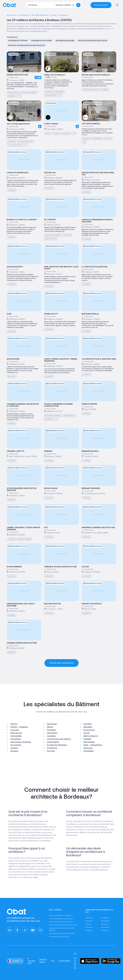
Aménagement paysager (65, 40)
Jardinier (89, 930)
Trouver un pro (101, 5)
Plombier (88, 724)
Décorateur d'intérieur (21, 742)
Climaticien (52, 733)
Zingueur (14, 751)
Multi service (16, 733)
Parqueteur (16, 739)
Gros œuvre (89, 730)
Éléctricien (89, 918)
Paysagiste (88, 751)
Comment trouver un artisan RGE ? (62, 933)
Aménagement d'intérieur (18, 40)
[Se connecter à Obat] (117, 5)
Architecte (52, 748)
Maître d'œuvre (91, 736)
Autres (86, 733)
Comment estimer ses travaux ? (61, 919)
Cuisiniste (51, 736)
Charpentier (16, 736)
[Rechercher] (78, 5)
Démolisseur (89, 742)
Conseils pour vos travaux (59, 937)
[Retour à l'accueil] (9, 5)
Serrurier (51, 751)
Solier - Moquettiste (93, 745)
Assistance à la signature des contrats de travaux (27, 45)
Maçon (50, 727)
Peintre (14, 724)
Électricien (52, 724)
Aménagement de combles (42, 40)
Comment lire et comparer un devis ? (63, 925)
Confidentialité (64, 961)
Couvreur (15, 730)
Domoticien (16, 745)
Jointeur (14, 748)
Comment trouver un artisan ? (61, 916)
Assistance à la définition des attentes (93, 40)
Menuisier (88, 727)
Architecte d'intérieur (57, 745)
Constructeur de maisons (59, 739)
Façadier (87, 739)
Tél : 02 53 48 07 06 (75, 961)
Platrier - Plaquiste (19, 727)
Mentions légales (43, 961)
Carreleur (51, 730)
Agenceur (88, 748)
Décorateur (105, 927)
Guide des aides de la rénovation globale (62, 929)
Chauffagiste (53, 742)
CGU (52, 961)
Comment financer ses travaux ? (62, 922)
